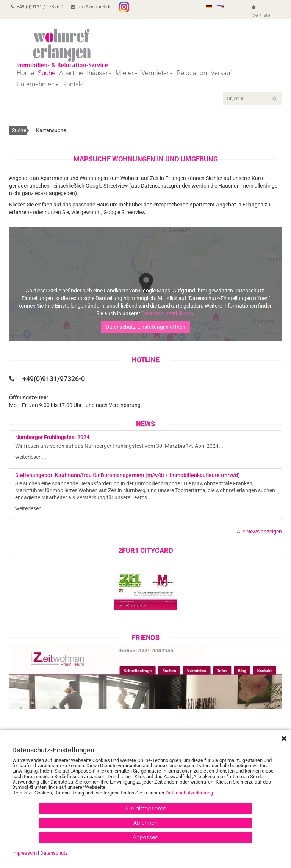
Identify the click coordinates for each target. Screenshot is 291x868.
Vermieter (157, 73)
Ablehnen (146, 823)
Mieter (127, 73)
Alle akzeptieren (145, 808)
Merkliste (261, 12)
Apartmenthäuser (85, 73)
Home (25, 73)
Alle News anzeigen (259, 532)
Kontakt (73, 84)
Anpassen (145, 837)
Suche (47, 73)
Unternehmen (38, 84)
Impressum (24, 853)
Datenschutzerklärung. (190, 793)
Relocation (192, 73)
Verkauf (221, 73)
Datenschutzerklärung (167, 313)
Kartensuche (51, 130)
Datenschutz (54, 853)
